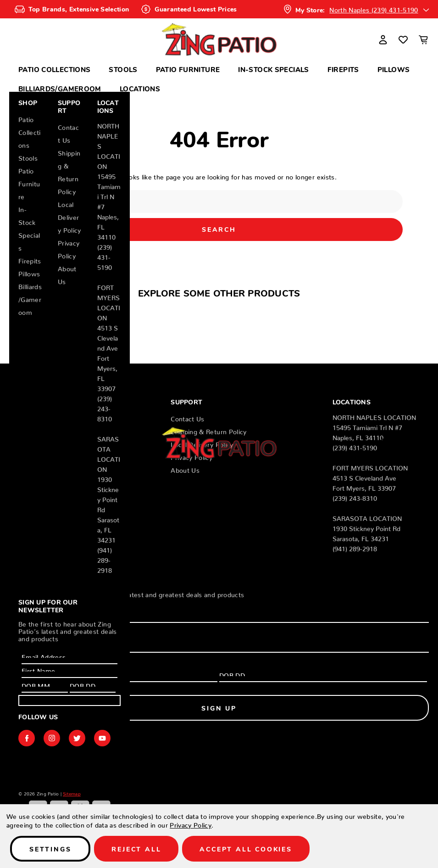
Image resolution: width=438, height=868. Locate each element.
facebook (27, 738)
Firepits (343, 69)
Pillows (394, 69)
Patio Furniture (188, 69)
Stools (123, 69)
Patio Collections (54, 69)
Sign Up (69, 700)
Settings (50, 849)
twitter (77, 738)
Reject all (136, 849)
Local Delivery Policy (69, 216)
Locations (140, 88)
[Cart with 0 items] (423, 39)
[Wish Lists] (403, 39)
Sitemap (72, 792)
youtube (102, 738)
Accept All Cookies (246, 849)
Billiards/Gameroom (60, 88)
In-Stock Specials (273, 69)
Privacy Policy (191, 823)
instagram (52, 738)
